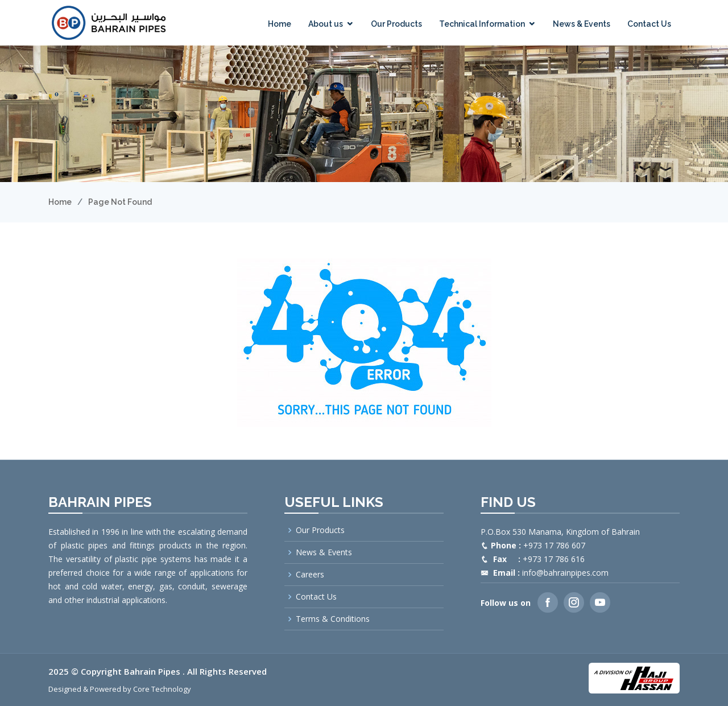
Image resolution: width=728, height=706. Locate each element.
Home (280, 24)
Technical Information (482, 24)
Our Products (396, 24)
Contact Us (649, 24)
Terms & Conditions (333, 619)
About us (326, 24)
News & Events (582, 24)
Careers (310, 575)
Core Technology (162, 689)
